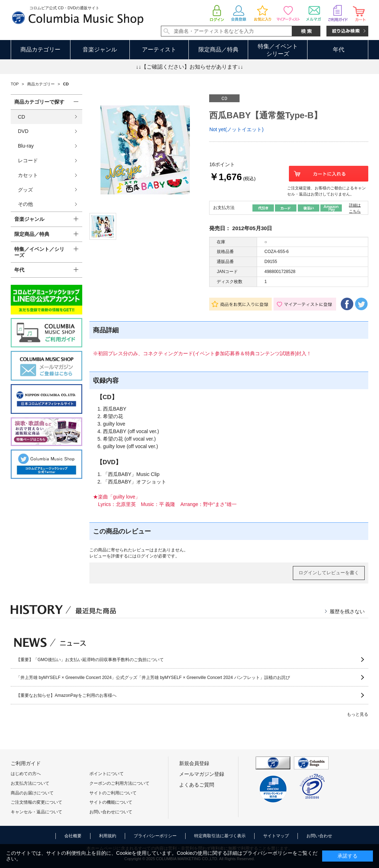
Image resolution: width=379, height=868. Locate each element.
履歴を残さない (347, 611)
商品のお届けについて (32, 793)
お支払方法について (30, 783)
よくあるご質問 (197, 785)
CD (21, 117)
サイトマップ (276, 836)
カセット (28, 175)
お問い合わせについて (111, 812)
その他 (25, 204)
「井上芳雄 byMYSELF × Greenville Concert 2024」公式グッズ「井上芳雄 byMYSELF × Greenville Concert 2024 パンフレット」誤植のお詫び (153, 678)
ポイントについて (107, 774)
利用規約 (108, 836)
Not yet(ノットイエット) (236, 129)
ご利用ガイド (26, 763)
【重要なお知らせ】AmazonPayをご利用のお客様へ (66, 695)
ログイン (145, 556)
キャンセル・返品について (36, 812)
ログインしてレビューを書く (329, 573)
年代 (339, 49)
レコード (28, 160)
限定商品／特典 (218, 49)
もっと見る (358, 714)
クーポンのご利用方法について (119, 783)
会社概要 (73, 836)
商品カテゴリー (40, 49)
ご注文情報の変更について (36, 802)
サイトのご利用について (113, 793)
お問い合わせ (319, 836)
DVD (23, 131)
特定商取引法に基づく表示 (220, 836)
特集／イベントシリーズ (278, 50)
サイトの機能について (111, 802)
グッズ (25, 190)
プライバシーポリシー (155, 836)
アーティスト (159, 49)
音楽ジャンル (100, 49)
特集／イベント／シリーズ (39, 252)
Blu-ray (26, 146)
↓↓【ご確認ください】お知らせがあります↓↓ (189, 67)
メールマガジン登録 (202, 774)
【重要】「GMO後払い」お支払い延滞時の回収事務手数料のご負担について (90, 660)
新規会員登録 (194, 763)
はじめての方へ (26, 774)
